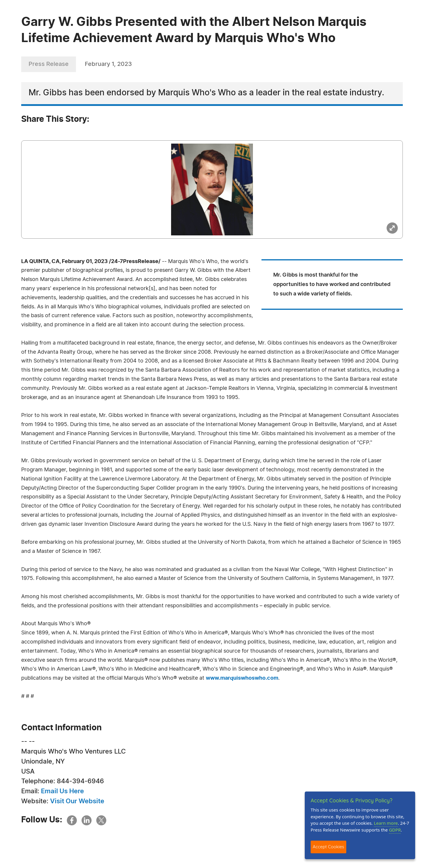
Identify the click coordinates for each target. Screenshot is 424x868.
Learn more (386, 823)
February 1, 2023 (108, 64)
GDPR (395, 830)
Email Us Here (62, 791)
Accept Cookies (328, 847)
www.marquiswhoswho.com (242, 678)
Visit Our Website (77, 801)
